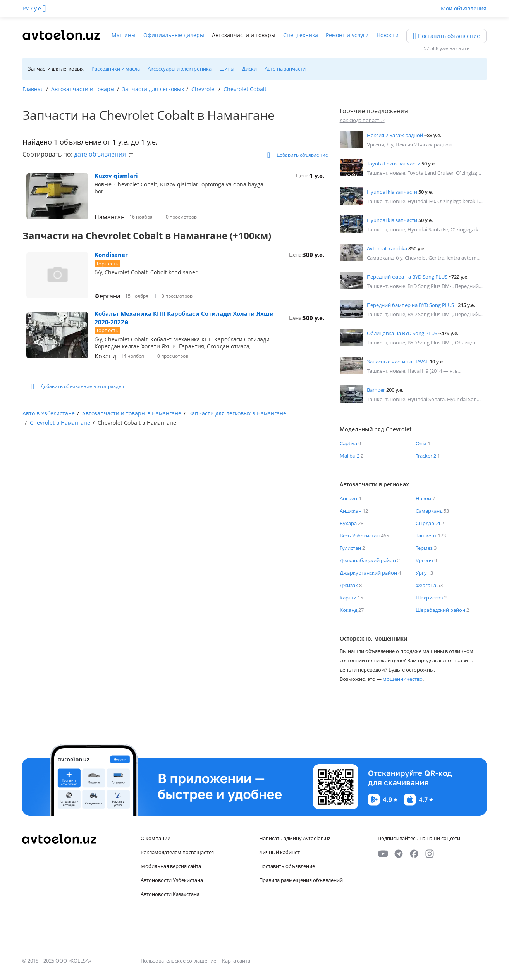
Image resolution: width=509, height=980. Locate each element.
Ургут (422, 573)
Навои (423, 498)
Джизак (349, 585)
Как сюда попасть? (362, 120)
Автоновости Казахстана (170, 894)
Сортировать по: (48, 154)
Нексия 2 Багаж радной (395, 135)
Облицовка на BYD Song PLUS (402, 333)
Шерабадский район (440, 610)
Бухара (348, 523)
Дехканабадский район (368, 560)
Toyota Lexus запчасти (394, 164)
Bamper (376, 390)
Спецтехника (301, 35)
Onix (421, 443)
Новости (388, 35)
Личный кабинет (279, 852)
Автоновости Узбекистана (172, 880)
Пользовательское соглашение (179, 961)
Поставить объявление (287, 866)
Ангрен (348, 498)
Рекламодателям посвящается (177, 852)
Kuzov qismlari (116, 176)
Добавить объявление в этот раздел (78, 386)
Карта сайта (236, 961)
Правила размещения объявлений (301, 880)
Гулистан (350, 548)
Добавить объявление (298, 155)
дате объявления (100, 154)
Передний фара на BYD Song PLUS (407, 277)
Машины (124, 35)
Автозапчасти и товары (244, 35)
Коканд (105, 356)
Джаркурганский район (368, 573)
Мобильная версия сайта (171, 866)
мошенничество (403, 679)
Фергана (107, 296)
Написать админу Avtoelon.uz (295, 838)
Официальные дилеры (174, 35)
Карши (348, 598)
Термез (424, 548)
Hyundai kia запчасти (392, 192)
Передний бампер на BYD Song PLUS (410, 305)
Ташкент (426, 536)
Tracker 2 (426, 456)
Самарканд (429, 511)
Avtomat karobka (387, 248)
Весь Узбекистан (360, 536)
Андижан (351, 511)
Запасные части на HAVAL (398, 362)
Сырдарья (428, 523)
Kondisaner (111, 255)
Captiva (348, 443)
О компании (156, 838)
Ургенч (424, 560)
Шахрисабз (429, 598)
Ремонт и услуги (347, 35)
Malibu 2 (350, 456)
